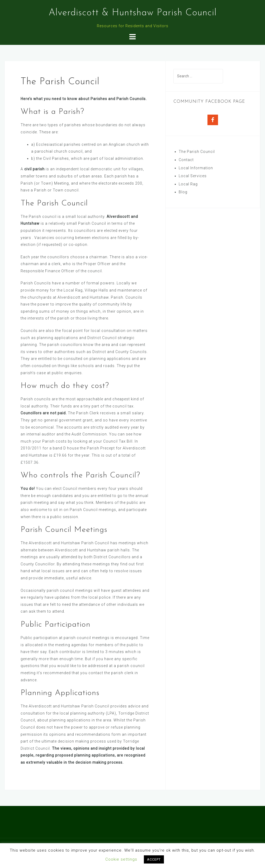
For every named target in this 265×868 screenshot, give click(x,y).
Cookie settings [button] (121, 859)
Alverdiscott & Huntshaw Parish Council (133, 13)
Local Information (196, 168)
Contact (186, 160)
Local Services (193, 176)
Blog (183, 192)
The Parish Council (197, 152)
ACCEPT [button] (154, 859)
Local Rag (188, 184)
